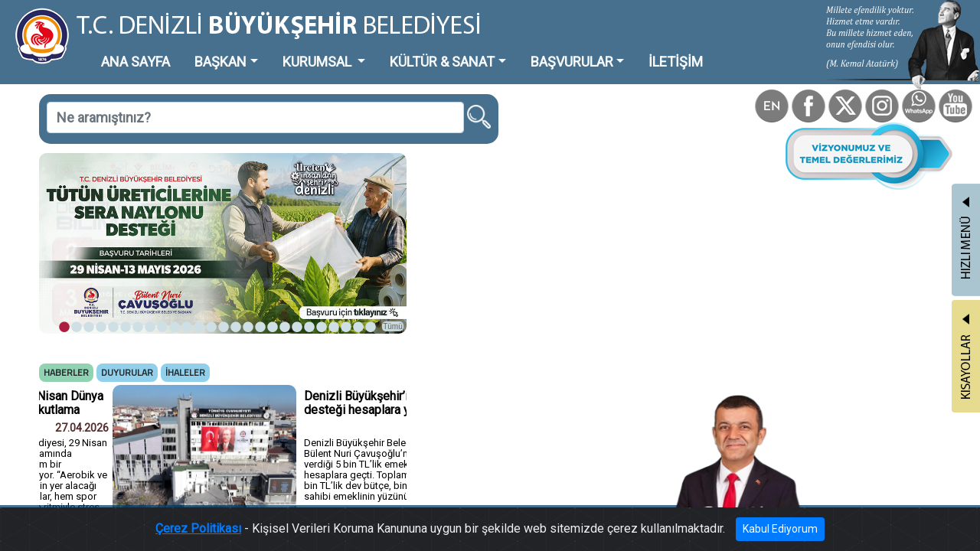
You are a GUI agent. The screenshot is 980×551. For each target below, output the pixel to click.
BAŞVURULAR (470, 49)
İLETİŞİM (555, 49)
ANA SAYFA (111, 49)
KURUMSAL (261, 49)
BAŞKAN (181, 49)
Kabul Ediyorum (725, 532)
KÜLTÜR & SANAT (364, 49)
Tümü (322, 265)
